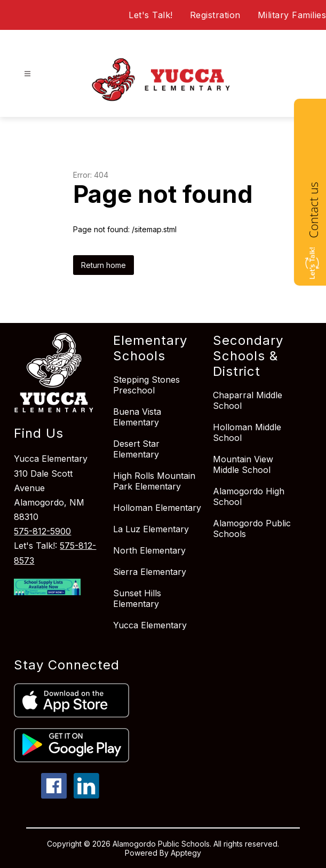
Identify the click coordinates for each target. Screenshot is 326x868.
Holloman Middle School (247, 432)
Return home (104, 265)
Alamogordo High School (249, 496)
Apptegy (186, 853)
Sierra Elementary (150, 572)
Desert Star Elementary (136, 449)
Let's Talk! (151, 15)
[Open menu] (27, 74)
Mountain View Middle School (243, 464)
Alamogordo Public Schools (252, 528)
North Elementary (149, 550)
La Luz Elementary (151, 529)
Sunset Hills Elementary (137, 598)
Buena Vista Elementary (137, 417)
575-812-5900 (42, 531)
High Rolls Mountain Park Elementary (154, 481)
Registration (215, 15)
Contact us (313, 210)
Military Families (292, 15)
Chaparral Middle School (248, 400)
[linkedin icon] (86, 795)
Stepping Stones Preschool (146, 385)
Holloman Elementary (157, 508)
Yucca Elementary (150, 625)
